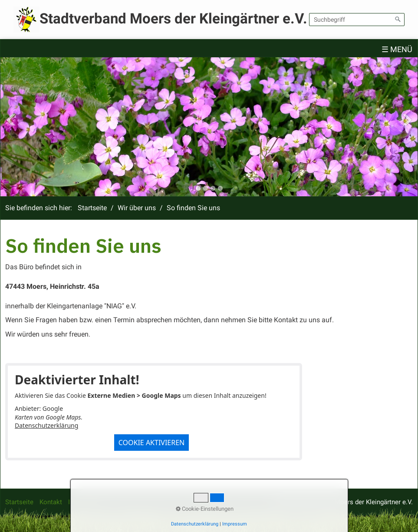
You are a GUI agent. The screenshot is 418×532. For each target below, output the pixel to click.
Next (407, 120)
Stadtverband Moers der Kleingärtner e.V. (173, 18)
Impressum (84, 502)
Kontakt (51, 502)
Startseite (92, 208)
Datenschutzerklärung (46, 425)
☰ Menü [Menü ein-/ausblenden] (397, 50)
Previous (11, 120)
